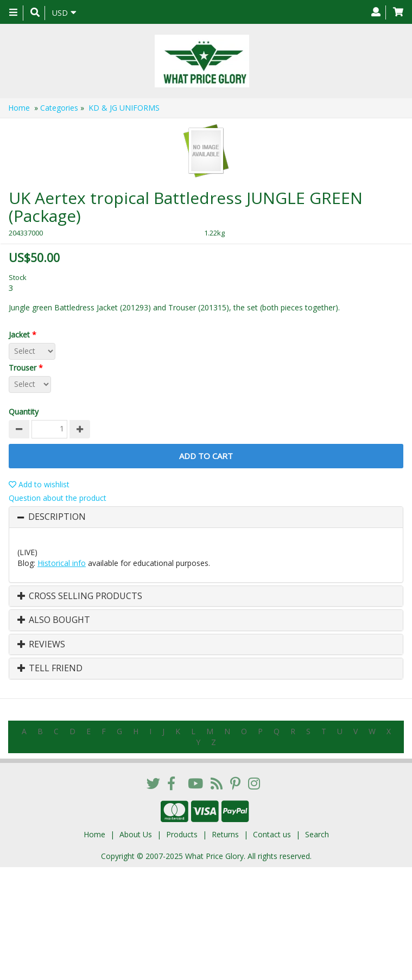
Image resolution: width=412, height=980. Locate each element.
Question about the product (58, 498)
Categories (59, 108)
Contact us (272, 834)
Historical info (62, 563)
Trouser (28, 368)
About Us (136, 834)
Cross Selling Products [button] (80, 596)
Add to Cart (206, 456)
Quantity (24, 412)
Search (317, 834)
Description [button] (57, 517)
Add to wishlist (39, 484)
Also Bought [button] (54, 620)
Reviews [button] (41, 645)
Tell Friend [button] (50, 669)
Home (19, 108)
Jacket (25, 335)
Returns (225, 834)
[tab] (206, 517)
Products (182, 834)
